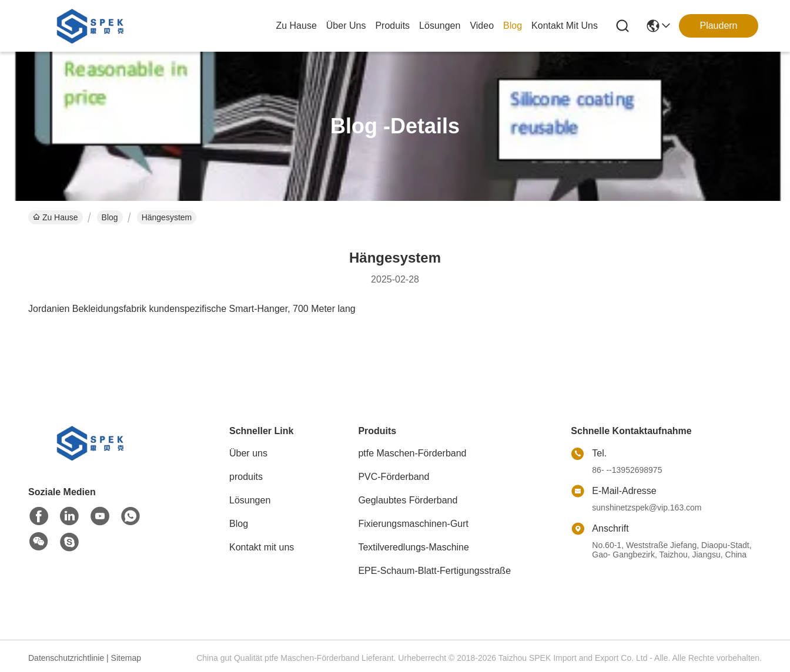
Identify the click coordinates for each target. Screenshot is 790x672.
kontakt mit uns (565, 26)
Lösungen (250, 500)
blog (513, 26)
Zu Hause (296, 26)
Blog (110, 217)
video (482, 26)
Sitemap (126, 658)
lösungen (440, 26)
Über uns (346, 26)
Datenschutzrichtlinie (66, 658)
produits (392, 26)
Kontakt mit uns (262, 547)
